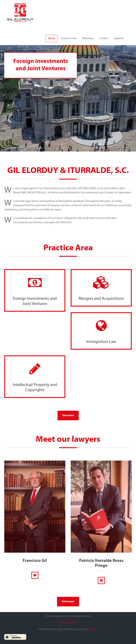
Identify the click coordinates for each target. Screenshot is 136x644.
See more (68, 415)
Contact (104, 38)
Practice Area (69, 38)
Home (52, 38)
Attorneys (88, 38)
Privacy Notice (68, 623)
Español (119, 38)
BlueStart (93, 629)
